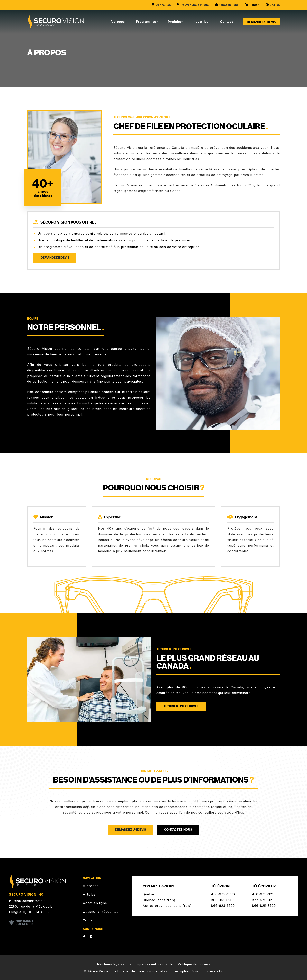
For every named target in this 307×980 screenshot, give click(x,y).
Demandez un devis (131, 830)
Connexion (161, 5)
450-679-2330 (223, 894)
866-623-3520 (223, 906)
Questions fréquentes (101, 912)
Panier (252, 5)
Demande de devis (261, 22)
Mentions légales (111, 964)
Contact (227, 22)
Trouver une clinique (193, 5)
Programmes (146, 22)
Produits (174, 22)
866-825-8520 (264, 906)
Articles (89, 894)
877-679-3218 (264, 900)
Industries (200, 22)
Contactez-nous (178, 830)
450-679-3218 (264, 894)
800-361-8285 (223, 900)
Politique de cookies (194, 964)
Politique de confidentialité (151, 964)
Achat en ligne (227, 5)
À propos (117, 22)
